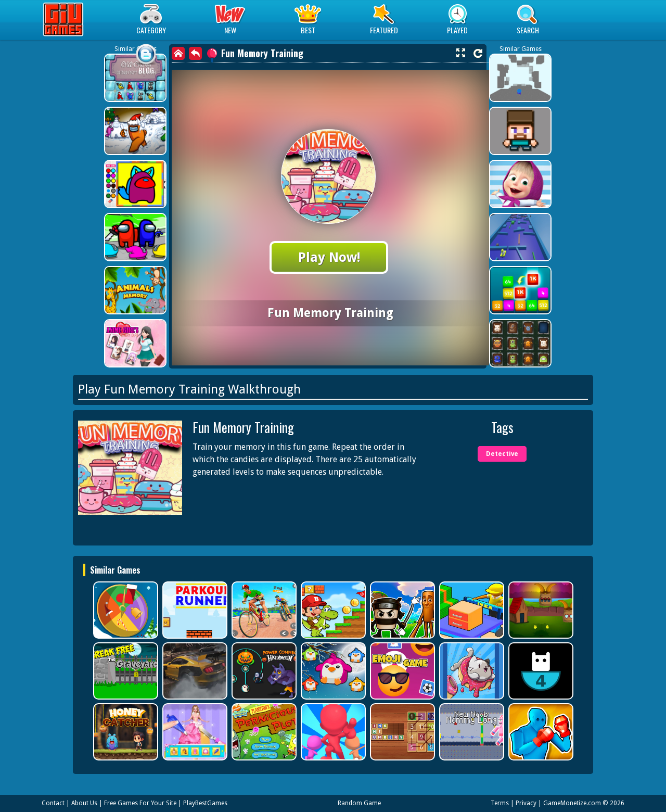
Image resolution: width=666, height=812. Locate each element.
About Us (84, 803)
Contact (53, 803)
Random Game (359, 803)
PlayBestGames (205, 803)
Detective (502, 454)
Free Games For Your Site (140, 803)
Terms (500, 803)
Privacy (526, 803)
